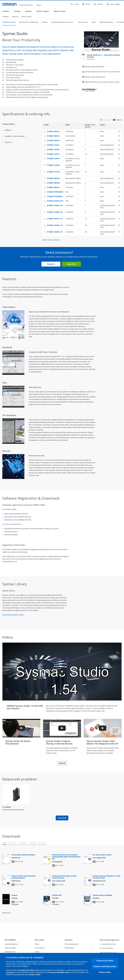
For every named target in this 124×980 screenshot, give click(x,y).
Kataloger (23, 845)
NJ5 (95, 807)
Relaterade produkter (106, 22)
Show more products (51, 240)
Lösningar (17, 11)
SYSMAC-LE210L (53, 154)
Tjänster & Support (43, 11)
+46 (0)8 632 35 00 (108, 944)
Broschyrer (12, 845)
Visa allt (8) (62, 821)
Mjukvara (15, 17)
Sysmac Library (83, 22)
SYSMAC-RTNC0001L (55, 197)
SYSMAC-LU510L (53, 172)
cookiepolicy (10, 972)
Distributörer (69, 948)
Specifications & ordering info (29, 22)
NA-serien (67, 807)
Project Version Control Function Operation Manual (24, 880)
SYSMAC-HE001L (53, 141)
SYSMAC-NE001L (53, 188)
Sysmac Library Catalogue (102, 898)
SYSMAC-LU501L (53, 159)
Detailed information (9, 22)
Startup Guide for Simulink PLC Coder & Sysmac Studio (107, 880)
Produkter (6, 11)
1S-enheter (7, 807)
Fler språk (15, 907)
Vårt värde (39, 940)
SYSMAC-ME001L (54, 178)
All (4, 845)
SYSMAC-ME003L (54, 183)
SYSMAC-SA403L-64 (55, 212)
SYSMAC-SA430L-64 (55, 225)
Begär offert (72, 264)
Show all (62, 763)
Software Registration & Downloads (63, 22)
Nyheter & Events (60, 11)
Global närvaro (10, 952)
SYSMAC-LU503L (53, 165)
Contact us (51, 264)
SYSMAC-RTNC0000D (55, 192)
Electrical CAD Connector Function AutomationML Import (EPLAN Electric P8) (66, 859)
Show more (6, 915)
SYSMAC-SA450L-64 (55, 232)
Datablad (32, 845)
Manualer (42, 845)
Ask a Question (106, 948)
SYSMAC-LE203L (53, 150)
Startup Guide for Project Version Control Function (64, 880)
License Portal (14, 524)
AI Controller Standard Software (23, 857)
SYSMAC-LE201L (53, 145)
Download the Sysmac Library (13, 615)
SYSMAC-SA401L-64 (55, 206)
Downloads (120, 22)
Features (45, 22)
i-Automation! (40, 948)
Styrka (37, 952)
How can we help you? (110, 940)
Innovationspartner (72, 944)
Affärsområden (10, 948)
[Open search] (75, 4)
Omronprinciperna (11, 944)
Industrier (28, 11)
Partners (69, 940)
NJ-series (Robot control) (102, 857)
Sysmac (14, 898)
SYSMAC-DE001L (53, 136)
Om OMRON (10, 940)
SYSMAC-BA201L (53, 132)
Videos (94, 22)
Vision (37, 944)
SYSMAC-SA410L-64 (55, 219)
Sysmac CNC (57, 898)
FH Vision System (40, 807)
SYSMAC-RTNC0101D (55, 201)
